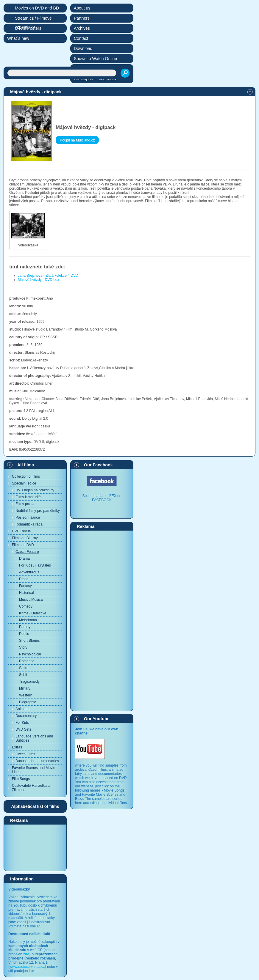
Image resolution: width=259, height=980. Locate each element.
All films (26, 465)
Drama (24, 559)
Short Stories (29, 641)
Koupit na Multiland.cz (77, 140)
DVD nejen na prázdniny (35, 490)
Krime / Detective (33, 613)
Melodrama (28, 620)
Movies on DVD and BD (37, 8)
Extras (17, 747)
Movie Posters (28, 28)
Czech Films (25, 754)
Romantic (27, 661)
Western (26, 695)
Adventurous (29, 572)
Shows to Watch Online (95, 59)
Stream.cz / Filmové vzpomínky (33, 19)
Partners (82, 18)
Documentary (26, 716)
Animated (23, 709)
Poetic (24, 634)
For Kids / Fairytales (35, 565)
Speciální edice (24, 483)
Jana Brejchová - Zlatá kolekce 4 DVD (48, 276)
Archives (82, 28)
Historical (26, 593)
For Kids (22, 723)
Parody (25, 627)
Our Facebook (98, 465)
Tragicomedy (29, 682)
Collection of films (26, 476)
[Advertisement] (35, 847)
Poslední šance (28, 517)
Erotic (24, 579)
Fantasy (25, 586)
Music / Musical (31, 600)
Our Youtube (97, 719)
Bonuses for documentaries (37, 761)
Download (83, 48)
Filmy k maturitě (28, 497)
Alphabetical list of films (35, 806)
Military (25, 688)
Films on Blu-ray (25, 538)
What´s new (18, 38)
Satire (24, 668)
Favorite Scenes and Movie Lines (33, 770)
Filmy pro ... (25, 504)
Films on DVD (23, 545)
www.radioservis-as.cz (27, 967)
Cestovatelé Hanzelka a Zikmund (31, 788)
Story (23, 647)
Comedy (26, 606)
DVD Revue (21, 531)
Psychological (30, 654)
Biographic (28, 702)
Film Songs (21, 779)
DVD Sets (23, 729)
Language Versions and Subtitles (34, 738)
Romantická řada (29, 524)
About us (82, 8)
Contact (81, 38)
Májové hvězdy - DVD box (39, 280)
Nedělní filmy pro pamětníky (38, 511)
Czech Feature (27, 552)
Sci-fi (23, 675)
